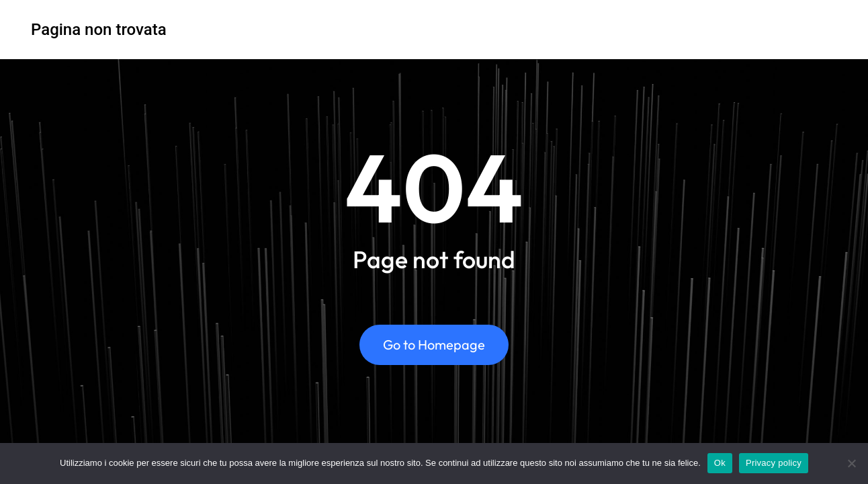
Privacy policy (774, 463)
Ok (720, 463)
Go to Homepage (434, 346)
